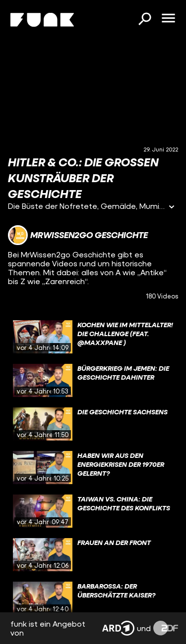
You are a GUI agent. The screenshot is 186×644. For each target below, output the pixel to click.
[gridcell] (93, 337)
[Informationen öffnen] (172, 208)
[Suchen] (144, 20)
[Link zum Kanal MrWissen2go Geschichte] (78, 235)
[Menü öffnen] (168, 19)
